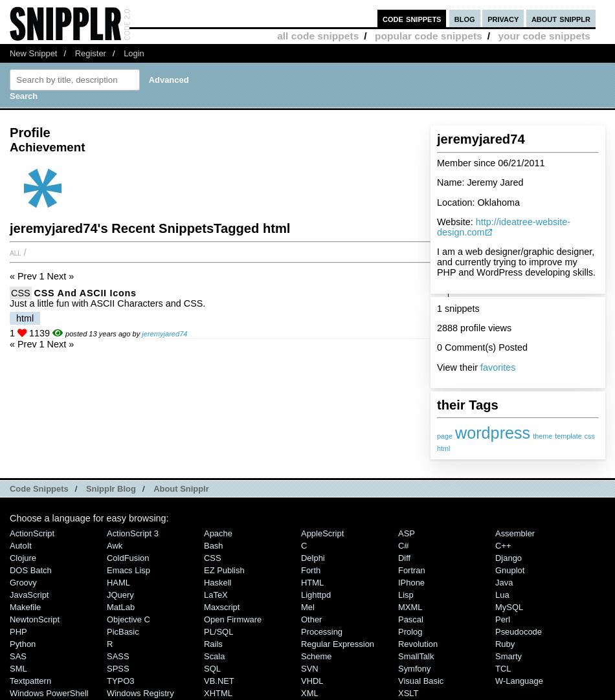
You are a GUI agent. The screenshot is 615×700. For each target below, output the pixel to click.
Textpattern (30, 681)
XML (310, 693)
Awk (115, 546)
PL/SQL (218, 632)
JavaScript (29, 595)
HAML (118, 583)
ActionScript (32, 533)
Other (311, 619)
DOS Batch (31, 570)
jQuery (120, 595)
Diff (404, 558)
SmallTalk (416, 656)
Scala (214, 656)
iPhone (411, 583)
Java (504, 583)
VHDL (312, 681)
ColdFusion (128, 558)
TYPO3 (120, 681)
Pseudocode (519, 632)
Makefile (25, 607)
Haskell (218, 583)
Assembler (515, 533)
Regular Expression (338, 644)
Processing (322, 632)
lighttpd (316, 595)
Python (23, 644)
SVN (310, 669)
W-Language (519, 681)
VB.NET (219, 681)
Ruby (505, 644)
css (590, 436)
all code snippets (318, 36)
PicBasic (123, 632)
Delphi (313, 558)
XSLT (408, 693)
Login (134, 53)
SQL (212, 669)
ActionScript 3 (133, 533)
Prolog (410, 632)
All (16, 252)
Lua (502, 595)
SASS (118, 656)
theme (542, 436)
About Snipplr (181, 489)
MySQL (509, 607)
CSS (21, 293)
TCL (503, 669)
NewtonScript (35, 619)
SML (18, 669)
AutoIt (21, 546)
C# (404, 546)
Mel (308, 607)
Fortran (412, 570)
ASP (407, 533)
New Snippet (33, 53)
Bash (214, 546)
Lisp (406, 595)
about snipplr (561, 18)
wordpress (493, 433)
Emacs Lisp (129, 570)
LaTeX (216, 595)
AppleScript (322, 533)
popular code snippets (429, 36)
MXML (410, 607)
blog (465, 18)
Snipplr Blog (111, 489)
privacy (503, 18)
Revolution (418, 644)
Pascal (411, 619)
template (568, 436)
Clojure (23, 558)
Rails (213, 644)
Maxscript (222, 607)
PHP (18, 632)
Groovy (23, 583)
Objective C (129, 619)
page (445, 436)
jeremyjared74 (164, 334)
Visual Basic (421, 681)
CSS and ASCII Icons (85, 293)
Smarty (509, 656)
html (443, 448)
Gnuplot (510, 570)
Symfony (414, 669)
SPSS (118, 669)
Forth (311, 570)
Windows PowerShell (49, 693)
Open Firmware (233, 619)
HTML (312, 583)
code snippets (412, 18)
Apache (218, 533)
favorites (498, 367)
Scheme (317, 656)
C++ (503, 546)
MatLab (121, 607)
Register (91, 53)
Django (509, 558)
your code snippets (544, 36)
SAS (18, 656)
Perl (503, 619)
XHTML (218, 693)
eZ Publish (224, 570)
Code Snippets (39, 489)
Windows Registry (140, 693)
